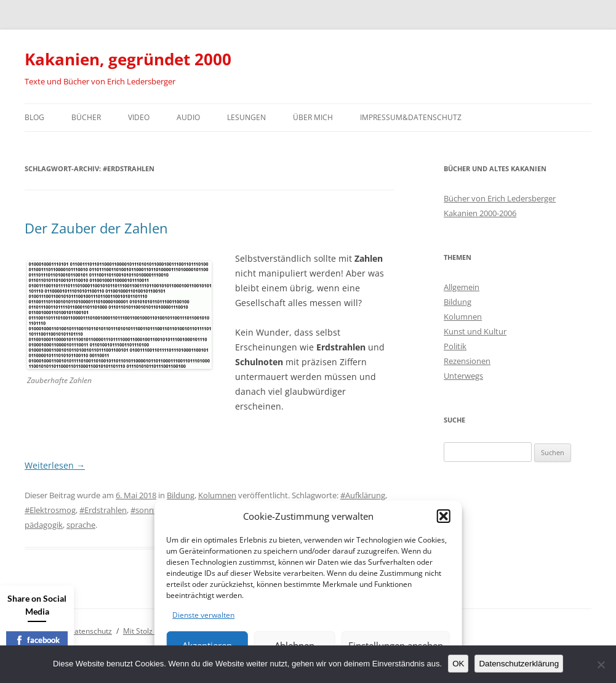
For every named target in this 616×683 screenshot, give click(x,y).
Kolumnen (217, 495)
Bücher (86, 117)
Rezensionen (467, 361)
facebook (37, 640)
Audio (188, 117)
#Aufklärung (363, 495)
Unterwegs (463, 376)
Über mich (313, 117)
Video (139, 117)
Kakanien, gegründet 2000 (128, 59)
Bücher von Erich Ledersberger (500, 198)
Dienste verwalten (203, 615)
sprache (81, 525)
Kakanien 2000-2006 (480, 213)
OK (458, 664)
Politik (455, 346)
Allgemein (462, 287)
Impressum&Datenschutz (411, 117)
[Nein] (601, 665)
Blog (34, 117)
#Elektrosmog (50, 510)
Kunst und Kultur (475, 331)
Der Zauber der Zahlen (96, 228)
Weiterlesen (55, 465)
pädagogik (44, 525)
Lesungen (246, 117)
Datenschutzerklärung (519, 664)
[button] (444, 516)
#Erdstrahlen (103, 510)
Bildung (181, 495)
